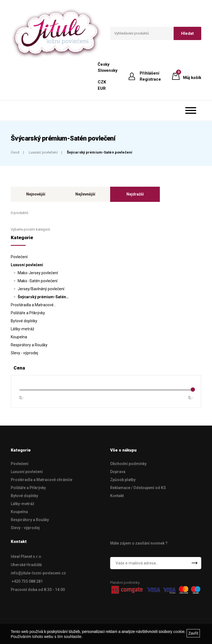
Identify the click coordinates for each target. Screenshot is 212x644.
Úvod (15, 152)
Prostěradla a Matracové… (33, 305)
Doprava (118, 472)
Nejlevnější (85, 194)
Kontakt (117, 496)
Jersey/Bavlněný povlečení (41, 289)
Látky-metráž (22, 329)
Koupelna (19, 337)
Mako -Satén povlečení (38, 281)
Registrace (150, 79)
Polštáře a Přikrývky (28, 313)
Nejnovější (36, 194)
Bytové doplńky (24, 321)
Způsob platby (123, 480)
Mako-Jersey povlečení (38, 273)
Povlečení (19, 257)
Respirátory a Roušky (29, 345)
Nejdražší (135, 194)
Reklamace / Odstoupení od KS (138, 488)
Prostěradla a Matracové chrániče (42, 480)
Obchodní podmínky (128, 464)
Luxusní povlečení (43, 152)
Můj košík (192, 76)
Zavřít (193, 633)
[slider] (193, 390)
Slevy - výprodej (24, 353)
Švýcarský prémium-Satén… (43, 297)
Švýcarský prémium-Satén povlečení (100, 152)
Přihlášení (149, 73)
